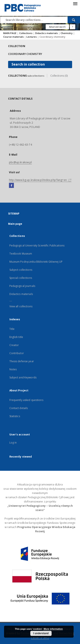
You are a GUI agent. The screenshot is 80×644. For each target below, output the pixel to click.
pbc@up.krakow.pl (20, 162)
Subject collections (21, 270)
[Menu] (75, 3)
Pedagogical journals (22, 286)
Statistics (15, 416)
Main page (15, 224)
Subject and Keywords (23, 377)
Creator (14, 345)
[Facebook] (11, 186)
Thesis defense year (22, 361)
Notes (13, 369)
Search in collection (28, 64)
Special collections (21, 278)
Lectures (32, 37)
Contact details (19, 408)
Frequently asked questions (26, 400)
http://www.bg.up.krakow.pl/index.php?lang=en (40, 180)
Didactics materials (47, 33)
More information (53, 629)
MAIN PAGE (10, 33)
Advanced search (57, 27)
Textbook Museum (21, 254)
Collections (26, 33)
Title (12, 329)
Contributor (17, 353)
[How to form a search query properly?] (73, 27)
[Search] (74, 20)
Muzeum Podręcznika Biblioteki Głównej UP (36, 262)
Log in (13, 443)
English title (16, 337)
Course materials (14, 37)
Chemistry (67, 33)
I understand (41, 633)
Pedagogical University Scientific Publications (37, 245)
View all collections (21, 306)
